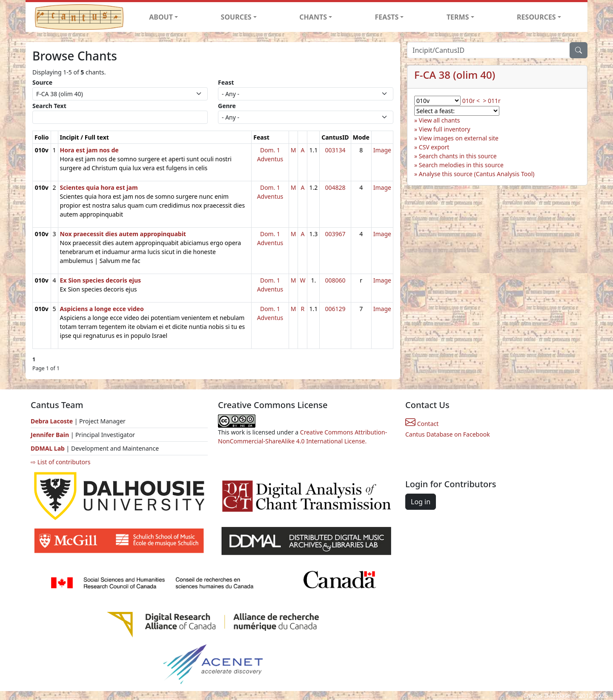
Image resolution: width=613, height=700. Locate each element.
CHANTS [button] (313, 17)
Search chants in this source (458, 156)
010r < (471, 101)
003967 (335, 234)
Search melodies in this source (461, 165)
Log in (421, 502)
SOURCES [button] (236, 17)
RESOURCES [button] (536, 17)
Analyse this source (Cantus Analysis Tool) (477, 174)
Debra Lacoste (52, 421)
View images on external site (459, 138)
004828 (335, 187)
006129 (335, 309)
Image (382, 150)
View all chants (440, 120)
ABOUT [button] (161, 17)
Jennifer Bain (51, 435)
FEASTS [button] (387, 17)
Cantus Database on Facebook (448, 434)
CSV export (434, 147)
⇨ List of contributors (60, 462)
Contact (422, 424)
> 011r (491, 101)
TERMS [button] (458, 17)
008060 (335, 280)
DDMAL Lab (48, 448)
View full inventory (445, 129)
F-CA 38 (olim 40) (455, 75)
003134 (335, 150)
